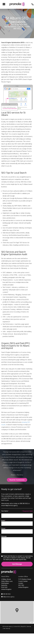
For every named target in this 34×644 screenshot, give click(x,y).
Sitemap (29, 626)
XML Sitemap (7, 628)
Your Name (5, 511)
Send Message (17, 564)
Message (4, 536)
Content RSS (17, 626)
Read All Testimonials (17, 480)
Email (4, 520)
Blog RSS (23, 626)
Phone (4, 528)
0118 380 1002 (7, 594)
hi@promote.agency (9, 597)
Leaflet (32, 623)
